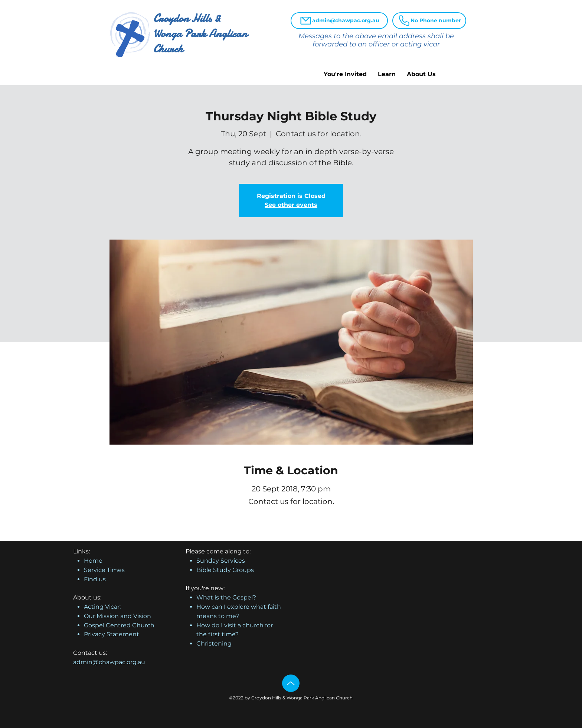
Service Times (104, 570)
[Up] (291, 683)
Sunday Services (221, 561)
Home (93, 561)
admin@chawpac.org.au (109, 662)
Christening (214, 643)
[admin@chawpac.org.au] (339, 21)
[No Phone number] (429, 21)
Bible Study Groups (225, 570)
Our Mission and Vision (117, 616)
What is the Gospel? (226, 597)
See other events (291, 205)
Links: (81, 551)
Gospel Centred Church (119, 625)
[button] (345, 74)
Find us (95, 579)
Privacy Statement (112, 634)
